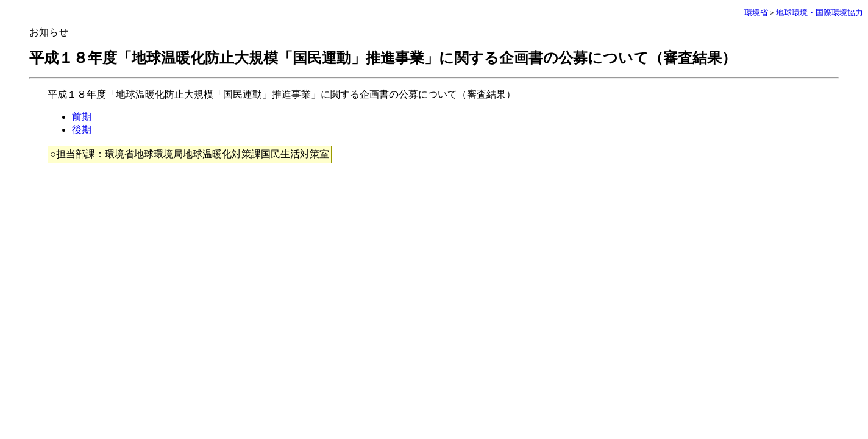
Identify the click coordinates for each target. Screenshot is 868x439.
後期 (82, 130)
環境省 (756, 12)
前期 (82, 117)
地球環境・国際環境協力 (820, 12)
